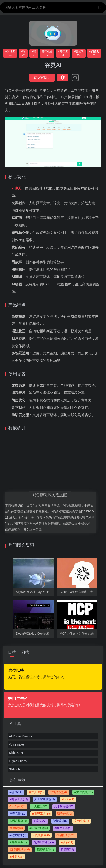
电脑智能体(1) (45, 849)
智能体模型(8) (59, 792)
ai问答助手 (94, 53)
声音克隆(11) (18, 814)
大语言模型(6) (18, 821)
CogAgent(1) (17, 806)
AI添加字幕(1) (18, 842)
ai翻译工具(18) (41, 814)
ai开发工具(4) (63, 828)
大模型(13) (16, 828)
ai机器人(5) (16, 857)
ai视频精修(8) (41, 835)
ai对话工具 (10, 53)
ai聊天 (34, 53)
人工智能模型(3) (45, 799)
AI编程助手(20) (66, 835)
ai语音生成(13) (39, 828)
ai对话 (23, 53)
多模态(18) (67, 849)
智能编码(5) (60, 821)
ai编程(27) (40, 821)
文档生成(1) (82, 821)
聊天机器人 (47, 53)
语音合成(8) (65, 814)
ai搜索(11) (67, 842)
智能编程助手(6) (20, 849)
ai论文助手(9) (18, 835)
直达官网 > (42, 78)
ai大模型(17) (40, 806)
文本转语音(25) (64, 806)
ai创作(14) (16, 792)
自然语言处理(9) (44, 842)
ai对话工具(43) (19, 799)
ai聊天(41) (68, 799)
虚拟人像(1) (36, 792)
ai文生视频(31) (83, 792)
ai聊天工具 (63, 53)
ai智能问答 (78, 53)
